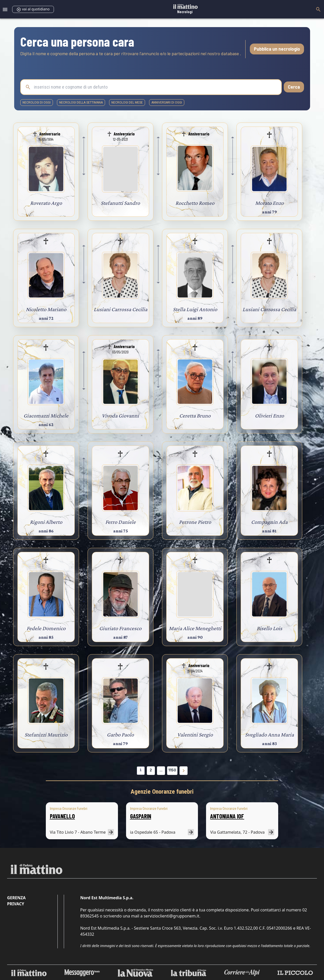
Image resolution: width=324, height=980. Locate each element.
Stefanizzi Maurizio (46, 735)
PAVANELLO (62, 816)
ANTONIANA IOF (227, 816)
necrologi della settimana (81, 103)
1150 (172, 770)
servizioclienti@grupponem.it (171, 916)
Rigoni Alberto (46, 522)
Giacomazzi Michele (46, 416)
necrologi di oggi (37, 103)
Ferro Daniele (120, 522)
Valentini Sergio (195, 735)
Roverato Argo (46, 203)
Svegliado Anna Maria (269, 735)
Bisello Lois (269, 628)
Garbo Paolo (120, 735)
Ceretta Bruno (195, 416)
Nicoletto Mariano (46, 309)
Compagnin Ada (269, 522)
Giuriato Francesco (120, 628)
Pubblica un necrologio (277, 49)
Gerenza (16, 898)
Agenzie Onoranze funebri (162, 792)
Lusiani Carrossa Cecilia (120, 309)
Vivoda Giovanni (120, 416)
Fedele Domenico (46, 628)
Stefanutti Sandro (120, 203)
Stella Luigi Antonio (195, 309)
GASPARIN (141, 816)
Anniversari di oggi (167, 103)
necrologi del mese (127, 103)
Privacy (16, 904)
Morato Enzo (269, 203)
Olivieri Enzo (269, 416)
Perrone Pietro (195, 522)
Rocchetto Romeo (195, 203)
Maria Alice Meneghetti (195, 628)
